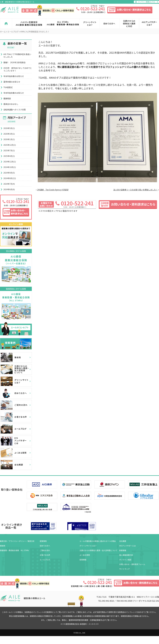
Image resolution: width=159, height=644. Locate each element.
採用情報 (83, 560)
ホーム (3, 32)
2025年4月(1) (9, 156)
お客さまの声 (45, 555)
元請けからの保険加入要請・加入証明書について (98, 550)
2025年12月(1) (10, 145)
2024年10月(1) (10, 167)
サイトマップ (124, 569)
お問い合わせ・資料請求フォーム (132, 564)
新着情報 (123, 550)
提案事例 (43, 541)
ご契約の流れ (45, 550)
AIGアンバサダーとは (127, 546)
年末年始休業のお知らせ (14, 76)
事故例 (3, 546)
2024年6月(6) (9, 189)
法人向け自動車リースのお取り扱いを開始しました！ (135, 190)
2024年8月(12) (10, 178)
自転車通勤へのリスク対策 (15, 110)
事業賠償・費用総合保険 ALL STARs (14, 550)
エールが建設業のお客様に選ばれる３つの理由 (98, 541)
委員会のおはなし (11, 104)
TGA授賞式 (8, 87)
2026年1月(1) (9, 139)
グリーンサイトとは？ (88, 546)
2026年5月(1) (9, 128)
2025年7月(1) (9, 150)
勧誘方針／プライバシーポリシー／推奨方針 (17, 541)
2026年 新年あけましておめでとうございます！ (18, 69)
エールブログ (13, 32)
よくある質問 (85, 555)
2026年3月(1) (9, 134)
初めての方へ (45, 546)
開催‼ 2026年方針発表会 (15, 62)
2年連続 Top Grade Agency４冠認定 (53, 190)
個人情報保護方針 (126, 555)
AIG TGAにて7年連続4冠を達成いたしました (17, 55)
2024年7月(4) (9, 184)
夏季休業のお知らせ (12, 82)
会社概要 (123, 541)
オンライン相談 (125, 560)
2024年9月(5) (9, 173)
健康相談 (7, 98)
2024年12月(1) (10, 162)
